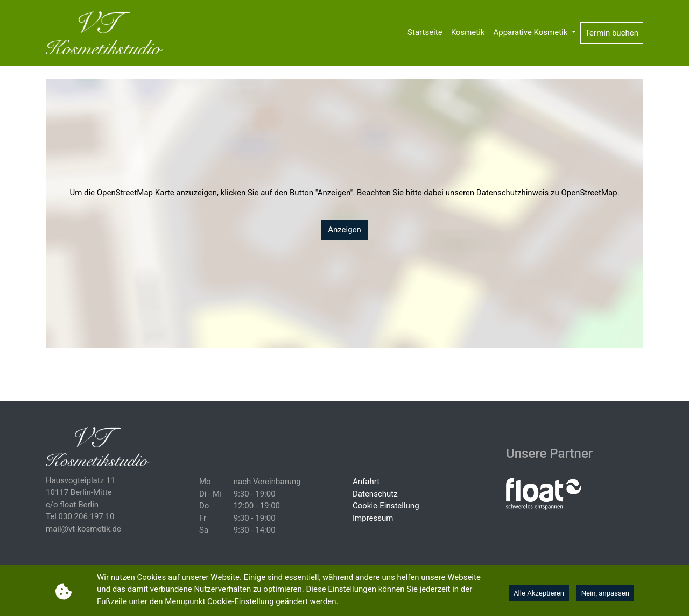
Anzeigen (344, 230)
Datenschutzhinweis (512, 193)
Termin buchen (612, 33)
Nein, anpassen (605, 593)
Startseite (425, 32)
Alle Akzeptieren (539, 593)
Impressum (373, 518)
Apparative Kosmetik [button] (531, 32)
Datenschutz (375, 494)
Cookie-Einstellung (386, 506)
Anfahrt (366, 482)
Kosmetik (468, 32)
